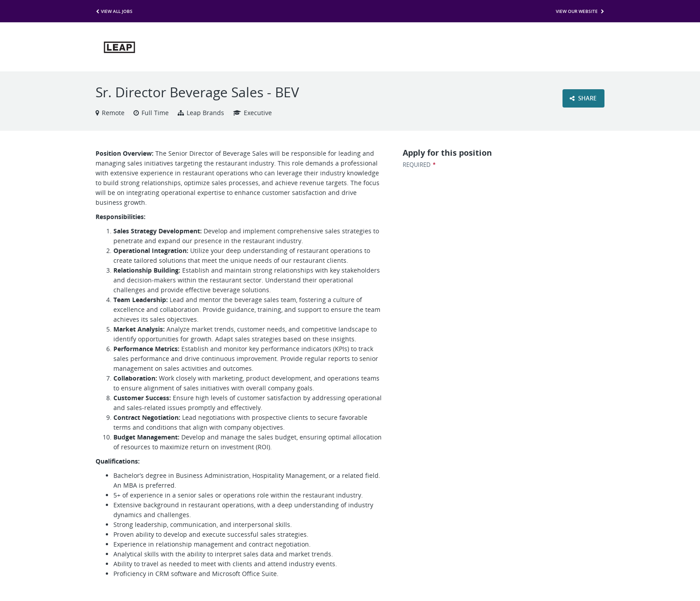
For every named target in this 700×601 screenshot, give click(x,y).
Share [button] (583, 98)
